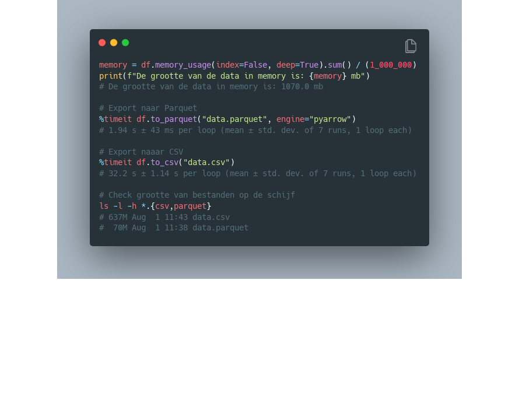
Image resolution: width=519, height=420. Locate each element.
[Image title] (258, 42)
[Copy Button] (411, 47)
